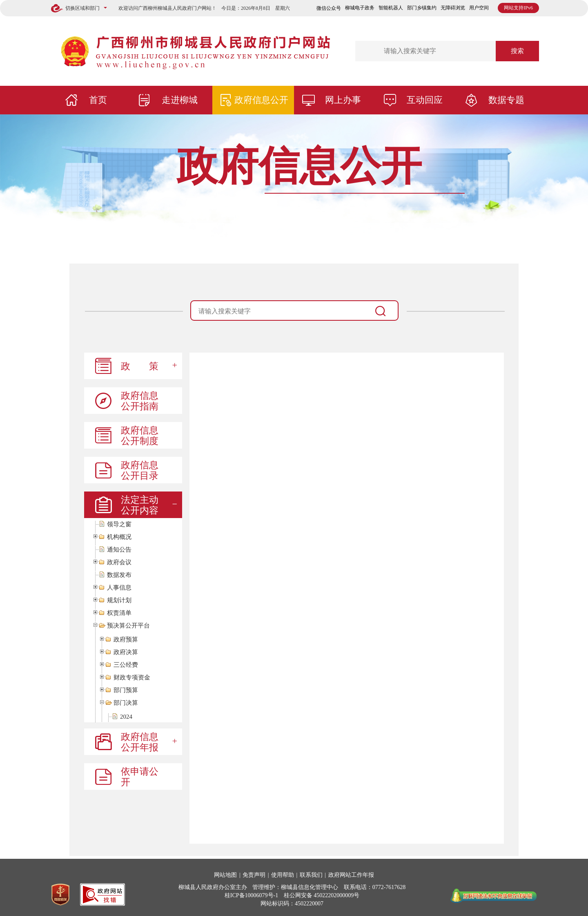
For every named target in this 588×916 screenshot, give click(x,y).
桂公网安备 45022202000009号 (322, 895)
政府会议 (119, 562)
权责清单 (119, 613)
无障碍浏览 (453, 8)
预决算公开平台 (128, 626)
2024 (126, 717)
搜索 (517, 51)
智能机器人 (391, 8)
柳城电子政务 (360, 8)
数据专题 (506, 100)
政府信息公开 (261, 100)
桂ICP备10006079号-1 (251, 895)
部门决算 (126, 703)
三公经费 (126, 665)
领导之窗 (119, 524)
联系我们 (311, 875)
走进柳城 (180, 100)
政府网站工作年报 (351, 875)
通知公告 (119, 550)
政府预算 (126, 640)
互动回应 (425, 100)
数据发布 (119, 575)
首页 (98, 100)
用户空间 (479, 8)
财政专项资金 (132, 678)
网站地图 (225, 875)
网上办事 (343, 100)
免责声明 (254, 875)
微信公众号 (329, 8)
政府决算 (126, 652)
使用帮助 (283, 875)
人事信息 (119, 588)
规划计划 (119, 600)
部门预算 (126, 690)
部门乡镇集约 (422, 8)
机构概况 (119, 537)
